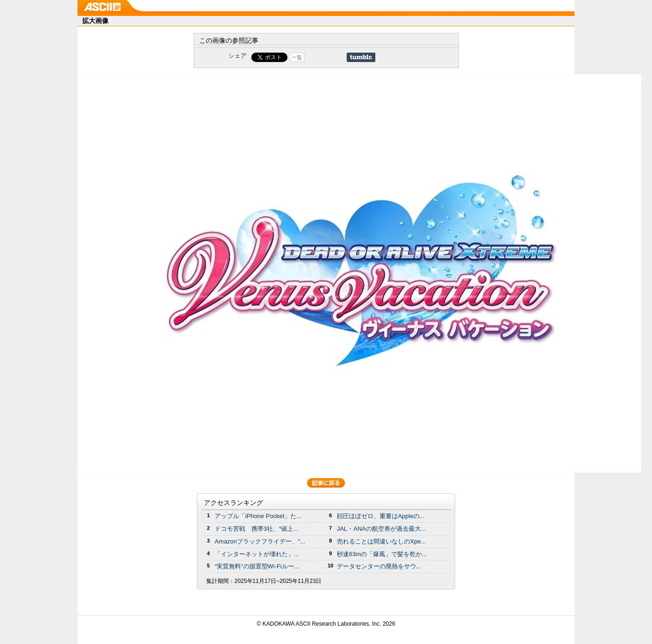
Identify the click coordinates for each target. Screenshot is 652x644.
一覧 (297, 57)
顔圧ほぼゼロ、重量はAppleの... (381, 516)
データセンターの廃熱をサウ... (379, 566)
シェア (237, 56)
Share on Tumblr (361, 57)
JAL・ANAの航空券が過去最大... (381, 529)
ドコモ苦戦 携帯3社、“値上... (256, 529)
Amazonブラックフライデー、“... (260, 541)
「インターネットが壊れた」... (257, 554)
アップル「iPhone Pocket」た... (258, 516)
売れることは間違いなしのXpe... (381, 541)
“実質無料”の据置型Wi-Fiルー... (257, 566)
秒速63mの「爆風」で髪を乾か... (382, 554)
